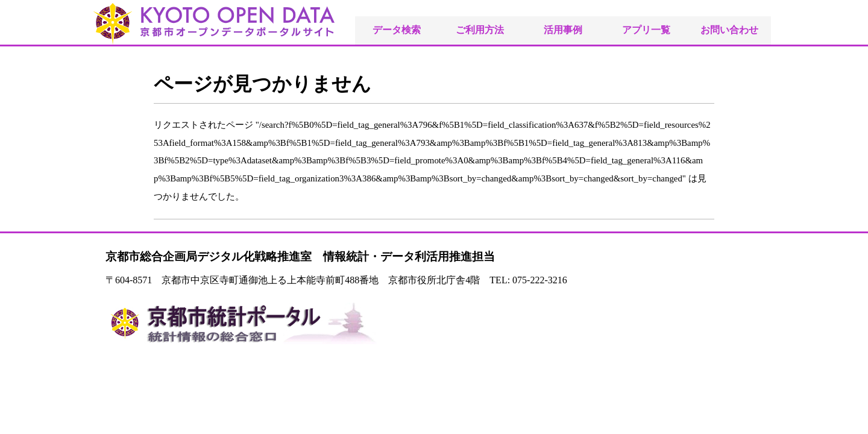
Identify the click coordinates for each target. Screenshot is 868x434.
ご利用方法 (480, 30)
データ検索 (397, 30)
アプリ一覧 (646, 30)
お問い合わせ (729, 30)
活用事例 (563, 30)
